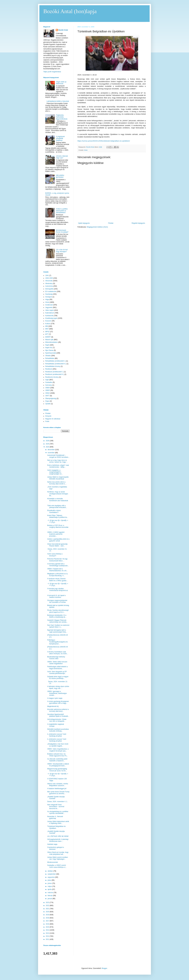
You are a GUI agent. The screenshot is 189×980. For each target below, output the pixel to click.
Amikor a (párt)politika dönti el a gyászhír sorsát (58, 540)
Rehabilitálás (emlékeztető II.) (56, 364)
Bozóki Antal (63, 30)
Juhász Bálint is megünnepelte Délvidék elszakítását (58, 478)
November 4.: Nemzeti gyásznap (55, 817)
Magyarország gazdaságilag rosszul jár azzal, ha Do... (57, 770)
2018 (48, 918)
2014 (48, 930)
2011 (48, 939)
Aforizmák (49, 281)
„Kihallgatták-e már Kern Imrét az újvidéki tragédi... (58, 745)
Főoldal (111, 223)
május (50, 886)
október (50, 871)
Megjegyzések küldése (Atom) (97, 227)
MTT (47, 334)
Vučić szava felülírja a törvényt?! (55, 555)
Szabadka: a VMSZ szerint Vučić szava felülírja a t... (57, 866)
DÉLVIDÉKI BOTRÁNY (60, 176)
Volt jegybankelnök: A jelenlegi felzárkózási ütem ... (58, 840)
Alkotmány (49, 283)
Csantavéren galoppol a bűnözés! (56, 848)
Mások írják (49, 340)
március (51, 893)
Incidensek (49, 305)
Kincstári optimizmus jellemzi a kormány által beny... (58, 710)
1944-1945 (49, 278)
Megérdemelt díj (53, 706)
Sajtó (47, 380)
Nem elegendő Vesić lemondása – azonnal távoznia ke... (56, 807)
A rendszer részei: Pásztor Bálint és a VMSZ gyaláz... (57, 580)
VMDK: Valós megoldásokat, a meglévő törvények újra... (58, 750)
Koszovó (48, 321)
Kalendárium (50, 313)
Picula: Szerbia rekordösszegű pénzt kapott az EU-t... (58, 611)
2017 (48, 921)
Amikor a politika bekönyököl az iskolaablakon (62, 211)
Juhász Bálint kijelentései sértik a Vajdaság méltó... (58, 822)
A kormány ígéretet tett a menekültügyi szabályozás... (58, 565)
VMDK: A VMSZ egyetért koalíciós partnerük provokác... (56, 534)
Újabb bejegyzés (84, 223)
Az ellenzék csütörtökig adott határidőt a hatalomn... (57, 760)
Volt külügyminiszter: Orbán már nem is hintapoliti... (57, 720)
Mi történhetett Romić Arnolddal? (62, 231)
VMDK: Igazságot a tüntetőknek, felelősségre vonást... (57, 693)
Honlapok (49, 297)
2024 (48, 447)
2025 (48, 444)
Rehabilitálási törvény (53, 366)
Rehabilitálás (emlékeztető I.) (55, 361)
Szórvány (49, 385)
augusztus (51, 877)
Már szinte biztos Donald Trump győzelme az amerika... (58, 793)
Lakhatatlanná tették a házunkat (58, 101)
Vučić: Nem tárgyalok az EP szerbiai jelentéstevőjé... (57, 673)
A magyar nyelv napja (55, 698)
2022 (48, 906)
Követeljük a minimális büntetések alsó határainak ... (58, 501)
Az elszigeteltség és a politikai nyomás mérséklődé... (58, 812)
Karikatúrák (49, 316)
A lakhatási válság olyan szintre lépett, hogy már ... (58, 687)
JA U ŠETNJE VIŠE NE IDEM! (58, 836)
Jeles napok (49, 310)
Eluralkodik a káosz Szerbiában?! (54, 511)
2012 (48, 936)
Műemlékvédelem (51, 342)
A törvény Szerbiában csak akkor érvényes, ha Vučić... (58, 653)
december (51, 450)
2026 (48, 441)
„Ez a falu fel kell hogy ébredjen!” (62, 251)
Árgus (47, 401)
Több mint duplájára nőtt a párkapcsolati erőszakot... (57, 507)
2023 (48, 903)
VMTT (47, 396)
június (50, 883)
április (50, 889)
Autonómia (49, 286)
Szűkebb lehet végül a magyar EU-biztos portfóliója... (58, 678)
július (50, 880)
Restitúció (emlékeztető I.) (54, 372)
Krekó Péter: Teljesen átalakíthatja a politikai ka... (58, 516)
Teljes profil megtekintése (52, 72)
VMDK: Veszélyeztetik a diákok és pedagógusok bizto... (58, 765)
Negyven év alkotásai (53, 419)
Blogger (104, 968)
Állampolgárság (51, 398)
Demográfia (49, 289)
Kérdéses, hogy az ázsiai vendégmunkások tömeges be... (58, 494)
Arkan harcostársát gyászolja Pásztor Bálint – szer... (57, 545)
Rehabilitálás (50, 358)
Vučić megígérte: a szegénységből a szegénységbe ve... (55, 472)
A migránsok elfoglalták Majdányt (60, 138)
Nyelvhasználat (51, 353)
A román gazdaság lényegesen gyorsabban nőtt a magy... (58, 702)
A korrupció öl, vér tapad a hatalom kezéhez (56, 596)
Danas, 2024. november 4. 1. (57, 802)
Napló (47, 345)
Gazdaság (49, 294)
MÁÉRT (48, 337)
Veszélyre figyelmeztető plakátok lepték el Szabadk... (58, 715)
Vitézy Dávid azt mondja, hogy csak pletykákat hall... (58, 853)
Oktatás (48, 356)
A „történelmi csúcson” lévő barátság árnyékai (57, 735)
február (50, 896)
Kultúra (48, 324)
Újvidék (48, 404)
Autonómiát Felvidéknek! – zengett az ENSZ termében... (58, 456)
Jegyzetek (49, 307)
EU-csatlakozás (51, 291)
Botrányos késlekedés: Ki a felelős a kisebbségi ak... (57, 616)
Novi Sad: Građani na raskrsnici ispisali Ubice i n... (58, 626)
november (51, 453)
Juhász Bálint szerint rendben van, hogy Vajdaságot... (58, 858)
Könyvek (48, 416)
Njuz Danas (49, 350)
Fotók (47, 421)
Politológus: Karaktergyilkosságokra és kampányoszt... (57, 642)
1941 (47, 275)
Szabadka (49, 382)
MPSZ (47, 332)
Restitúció (49, 369)
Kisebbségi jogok (51, 318)
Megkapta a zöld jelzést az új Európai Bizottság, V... (57, 575)
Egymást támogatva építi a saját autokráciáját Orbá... (57, 631)
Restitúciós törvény (52, 377)
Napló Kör (49, 348)
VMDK (48, 388)
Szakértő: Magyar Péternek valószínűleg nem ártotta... (57, 621)
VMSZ (47, 393)
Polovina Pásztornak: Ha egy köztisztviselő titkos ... (57, 560)
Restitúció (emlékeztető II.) (55, 374)
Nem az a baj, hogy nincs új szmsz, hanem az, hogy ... (57, 461)
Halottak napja (52, 844)
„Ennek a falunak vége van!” (62, 157)
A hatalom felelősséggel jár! (57, 789)
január (50, 899)
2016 (48, 924)
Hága (47, 299)
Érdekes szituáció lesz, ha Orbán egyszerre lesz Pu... (58, 755)
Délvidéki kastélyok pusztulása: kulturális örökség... (58, 730)
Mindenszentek (53, 862)
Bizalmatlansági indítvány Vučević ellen (56, 658)
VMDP (48, 390)
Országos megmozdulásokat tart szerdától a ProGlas (57, 601)
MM (47, 326)
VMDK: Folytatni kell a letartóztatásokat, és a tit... (57, 570)
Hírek (86, 150)
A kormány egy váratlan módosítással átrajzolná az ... (58, 591)
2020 (48, 912)
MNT (47, 329)
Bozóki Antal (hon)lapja (70, 11)
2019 (48, 915)
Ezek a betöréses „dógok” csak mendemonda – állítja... (58, 466)
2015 (48, 927)
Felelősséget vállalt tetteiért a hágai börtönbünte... (57, 668)
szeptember (52, 874)
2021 (48, 909)
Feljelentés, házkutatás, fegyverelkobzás (62, 117)
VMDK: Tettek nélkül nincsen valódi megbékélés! (57, 663)
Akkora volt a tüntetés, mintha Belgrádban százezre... (58, 785)
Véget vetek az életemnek (61, 83)
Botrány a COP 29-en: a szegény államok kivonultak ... (58, 527)
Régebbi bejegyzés (138, 223)
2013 (48, 933)
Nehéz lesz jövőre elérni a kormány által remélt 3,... (57, 483)
